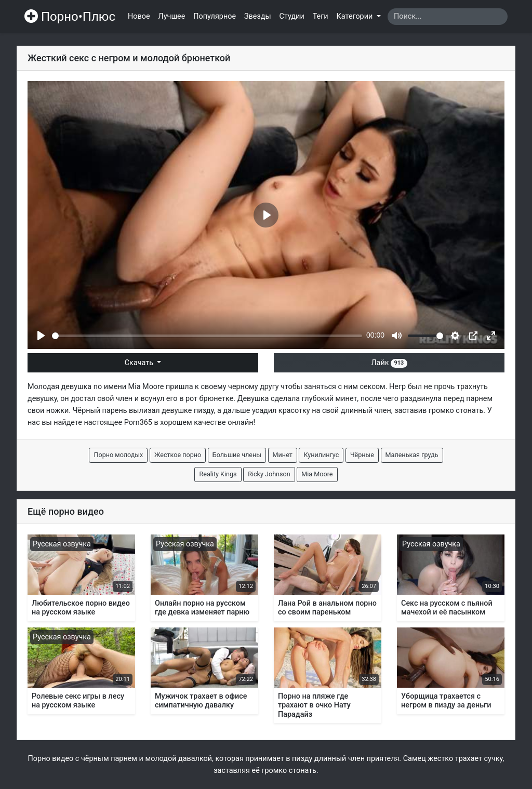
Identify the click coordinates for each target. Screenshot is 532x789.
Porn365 (138, 423)
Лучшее (172, 16)
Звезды (258, 16)
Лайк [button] (389, 363)
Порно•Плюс (70, 17)
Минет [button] (283, 455)
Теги (321, 16)
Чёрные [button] (362, 455)
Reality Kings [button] (218, 474)
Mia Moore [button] (317, 474)
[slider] (207, 336)
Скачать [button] (140, 363)
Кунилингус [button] (321, 455)
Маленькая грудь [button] (412, 455)
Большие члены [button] (237, 455)
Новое (139, 16)
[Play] (41, 336)
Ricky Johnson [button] (269, 474)
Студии (292, 16)
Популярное (215, 16)
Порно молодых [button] (118, 455)
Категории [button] (356, 16)
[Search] (448, 17)
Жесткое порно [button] (178, 455)
